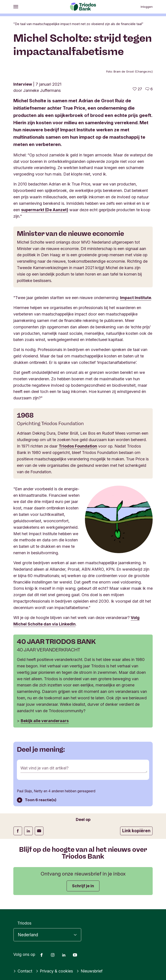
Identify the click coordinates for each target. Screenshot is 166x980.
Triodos (24, 922)
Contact (23, 970)
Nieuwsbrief (89, 970)
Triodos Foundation (78, 446)
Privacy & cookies (54, 970)
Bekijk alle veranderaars (45, 720)
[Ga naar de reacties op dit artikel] (149, 89)
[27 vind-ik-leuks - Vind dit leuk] (137, 89)
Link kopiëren (136, 830)
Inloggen (147, 7)
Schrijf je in (83, 885)
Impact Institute (136, 297)
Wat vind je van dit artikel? (45, 767)
